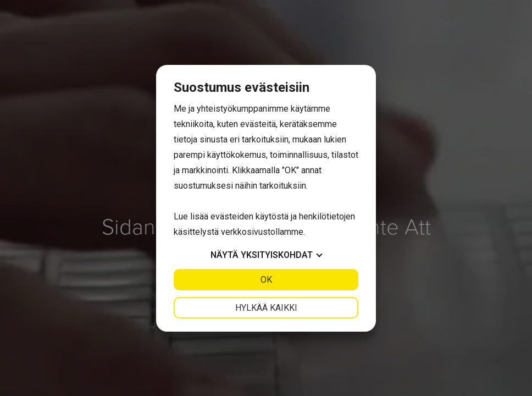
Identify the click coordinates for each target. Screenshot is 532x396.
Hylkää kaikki (266, 308)
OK (266, 280)
